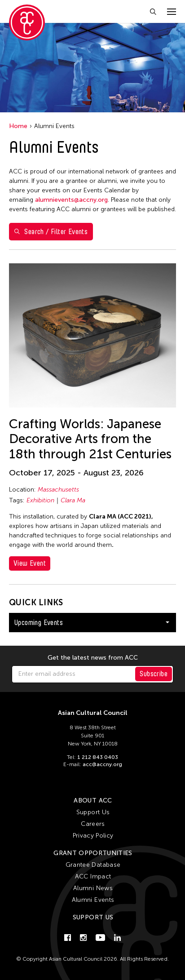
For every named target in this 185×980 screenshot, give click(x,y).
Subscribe (154, 674)
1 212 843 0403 (98, 757)
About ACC (93, 800)
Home (18, 126)
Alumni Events (93, 900)
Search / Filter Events (51, 232)
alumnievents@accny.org (71, 200)
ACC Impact (93, 876)
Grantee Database (93, 865)
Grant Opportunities (93, 853)
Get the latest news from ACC (93, 658)
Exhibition (40, 500)
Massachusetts (58, 490)
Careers (93, 824)
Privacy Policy (93, 836)
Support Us (93, 812)
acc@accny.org (102, 764)
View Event (30, 563)
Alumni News (93, 888)
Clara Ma (73, 500)
